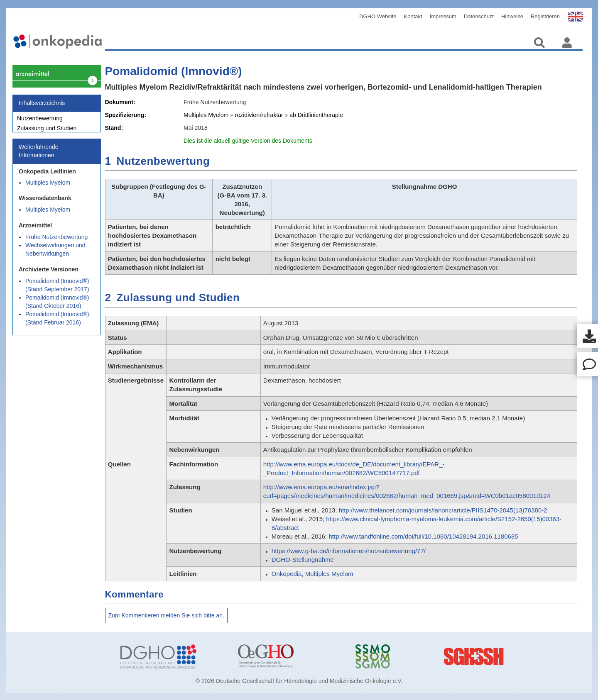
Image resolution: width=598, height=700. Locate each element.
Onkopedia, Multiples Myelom (312, 574)
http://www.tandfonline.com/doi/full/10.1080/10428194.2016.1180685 (423, 536)
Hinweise (512, 16)
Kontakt (413, 16)
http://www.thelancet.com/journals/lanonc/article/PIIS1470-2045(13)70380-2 (443, 510)
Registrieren (545, 16)
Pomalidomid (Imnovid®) (174, 71)
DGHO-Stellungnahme (303, 560)
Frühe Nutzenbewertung (56, 241)
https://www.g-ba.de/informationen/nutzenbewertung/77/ (349, 551)
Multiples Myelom (48, 187)
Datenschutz (479, 16)
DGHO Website (378, 16)
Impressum (443, 16)
